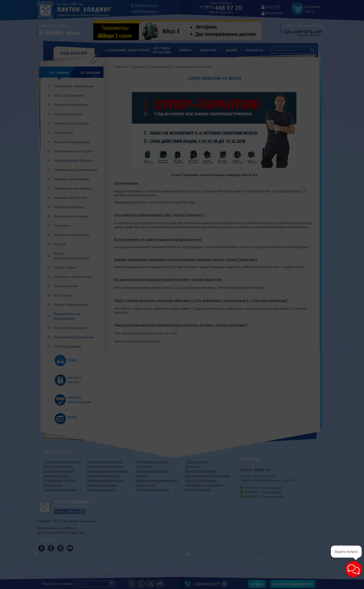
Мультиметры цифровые (72, 142)
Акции (231, 50)
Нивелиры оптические (70, 198)
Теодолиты (62, 225)
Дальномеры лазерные (71, 216)
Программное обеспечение (74, 337)
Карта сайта (47, 540)
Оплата (185, 50)
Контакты (255, 50)
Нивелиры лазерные (69, 207)
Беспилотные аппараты (71, 123)
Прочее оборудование (71, 304)
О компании (115, 50)
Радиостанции (65, 267)
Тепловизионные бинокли (73, 160)
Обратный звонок (146, 5)
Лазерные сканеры (68, 114)
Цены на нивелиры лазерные (137, 341)
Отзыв (257, 584)
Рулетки (60, 244)
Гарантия (208, 50)
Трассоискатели (66, 286)
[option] (181, 30)
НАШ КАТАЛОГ (74, 53)
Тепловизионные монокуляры (76, 170)
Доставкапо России (162, 50)
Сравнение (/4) (201, 583)
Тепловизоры (63, 133)
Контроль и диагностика (72, 277)
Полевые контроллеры (70, 105)
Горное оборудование (70, 328)
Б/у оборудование (67, 346)
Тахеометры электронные (73, 86)
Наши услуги (138, 50)
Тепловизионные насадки (73, 151)
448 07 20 (221, 8)
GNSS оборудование (69, 95)
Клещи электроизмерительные (71, 256)
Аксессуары (62, 295)
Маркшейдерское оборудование (67, 316)
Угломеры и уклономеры (71, 235)
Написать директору (293, 584)
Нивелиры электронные (71, 179)
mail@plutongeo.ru (145, 11)
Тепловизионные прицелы (73, 188)
